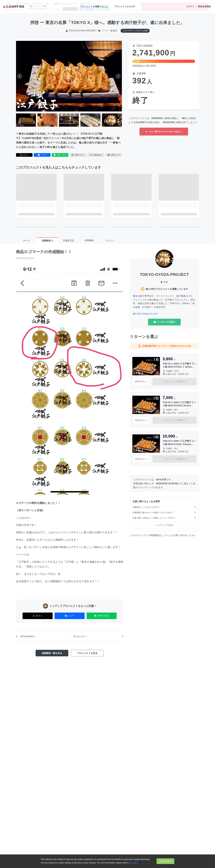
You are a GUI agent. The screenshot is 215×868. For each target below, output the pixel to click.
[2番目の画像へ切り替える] (47, 120)
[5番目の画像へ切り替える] (112, 120)
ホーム (26, 240)
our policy (133, 863)
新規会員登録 (204, 6)
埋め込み (96, 155)
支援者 (68, 240)
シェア (42, 155)
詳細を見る (141, 381)
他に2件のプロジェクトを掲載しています (167, 289)
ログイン (190, 6)
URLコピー (78, 155)
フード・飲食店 (108, 31)
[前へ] (20, 76)
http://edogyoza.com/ (147, 314)
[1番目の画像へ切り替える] (26, 120)
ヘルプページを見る (164, 525)
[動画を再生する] (69, 76)
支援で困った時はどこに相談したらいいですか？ (164, 518)
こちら (165, 535)
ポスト (24, 155)
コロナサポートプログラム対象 (135, 31)
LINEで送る (60, 155)
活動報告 (47, 241)
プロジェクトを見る (87, 653)
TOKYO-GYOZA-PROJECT (81, 31)
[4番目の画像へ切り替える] (90, 120)
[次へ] (118, 76)
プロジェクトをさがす (124, 6)
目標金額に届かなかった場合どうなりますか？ (164, 512)
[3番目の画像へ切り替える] (69, 120)
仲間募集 (89, 240)
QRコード (114, 155)
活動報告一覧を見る (52, 653)
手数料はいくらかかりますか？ (164, 507)
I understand (165, 861)
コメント (110, 240)
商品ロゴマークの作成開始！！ (44, 252)
